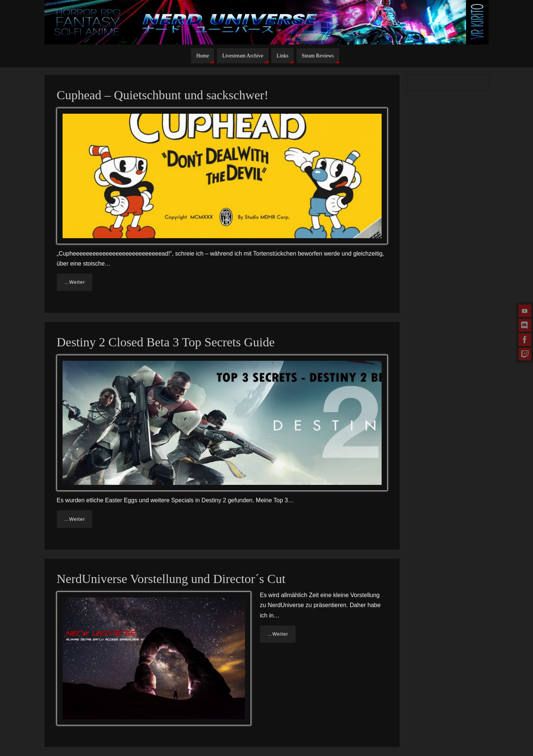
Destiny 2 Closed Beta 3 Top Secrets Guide (166, 342)
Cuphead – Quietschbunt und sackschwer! (162, 95)
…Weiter (75, 282)
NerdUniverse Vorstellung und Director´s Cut (171, 579)
